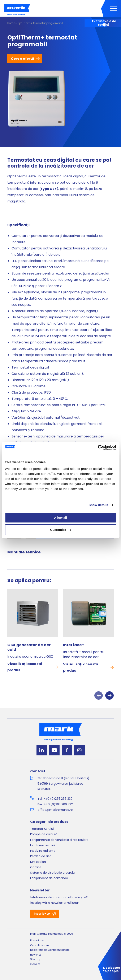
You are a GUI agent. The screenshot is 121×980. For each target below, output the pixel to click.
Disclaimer (37, 940)
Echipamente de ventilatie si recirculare (59, 840)
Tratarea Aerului (42, 829)
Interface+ (74, 645)
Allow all (60, 518)
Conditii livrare (39, 945)
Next (109, 695)
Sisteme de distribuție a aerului (53, 873)
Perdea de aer (40, 856)
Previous (99, 695)
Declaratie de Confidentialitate (50, 950)
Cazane (36, 867)
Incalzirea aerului (42, 845)
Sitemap (36, 959)
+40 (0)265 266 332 (58, 799)
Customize (61, 530)
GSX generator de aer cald (29, 647)
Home (11, 23)
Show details (98, 505)
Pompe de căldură (44, 834)
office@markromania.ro (55, 810)
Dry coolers (38, 862)
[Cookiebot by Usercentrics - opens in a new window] (98, 447)
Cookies (35, 964)
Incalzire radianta (43, 851)
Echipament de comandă (49, 878)
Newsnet (36, 955)
